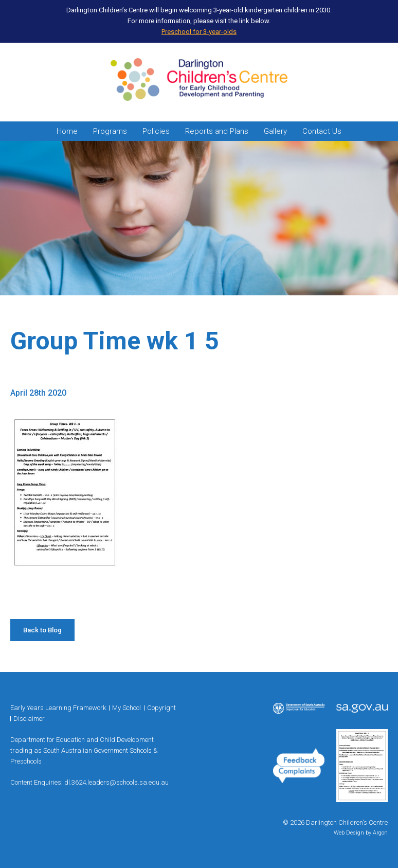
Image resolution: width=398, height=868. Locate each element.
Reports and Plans (217, 131)
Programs (110, 131)
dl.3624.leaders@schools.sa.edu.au (116, 782)
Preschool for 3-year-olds (199, 32)
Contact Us (322, 131)
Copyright (161, 708)
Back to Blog (42, 630)
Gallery (275, 131)
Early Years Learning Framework (58, 708)
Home (67, 131)
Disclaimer (29, 719)
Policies (156, 131)
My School (126, 708)
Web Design (349, 833)
